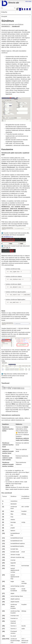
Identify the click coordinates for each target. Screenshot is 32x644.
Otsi (15, 8)
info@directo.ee (8, 237)
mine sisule (28, 1)
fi (22, 9)
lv (27, 9)
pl (30, 9)
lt (25, 9)
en (17, 9)
